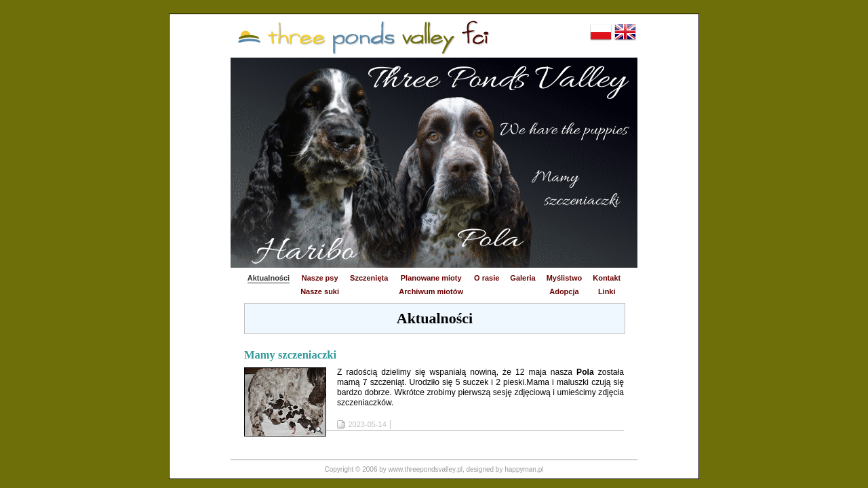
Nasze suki (320, 291)
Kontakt (607, 278)
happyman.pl (524, 469)
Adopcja (564, 291)
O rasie (487, 278)
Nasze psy (320, 278)
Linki (607, 291)
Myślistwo (565, 278)
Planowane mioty (431, 278)
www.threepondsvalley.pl (426, 469)
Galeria (522, 278)
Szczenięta (369, 278)
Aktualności (269, 278)
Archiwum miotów (431, 291)
